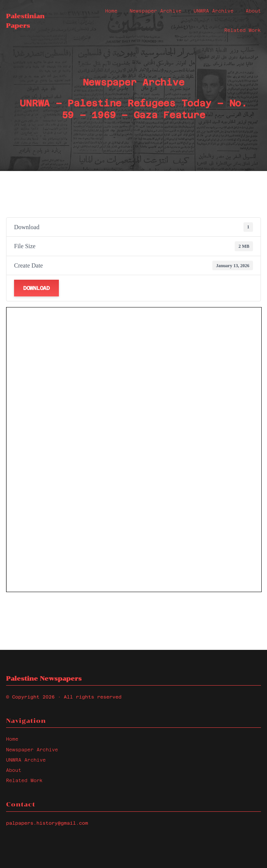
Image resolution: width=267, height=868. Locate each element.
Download (36, 288)
